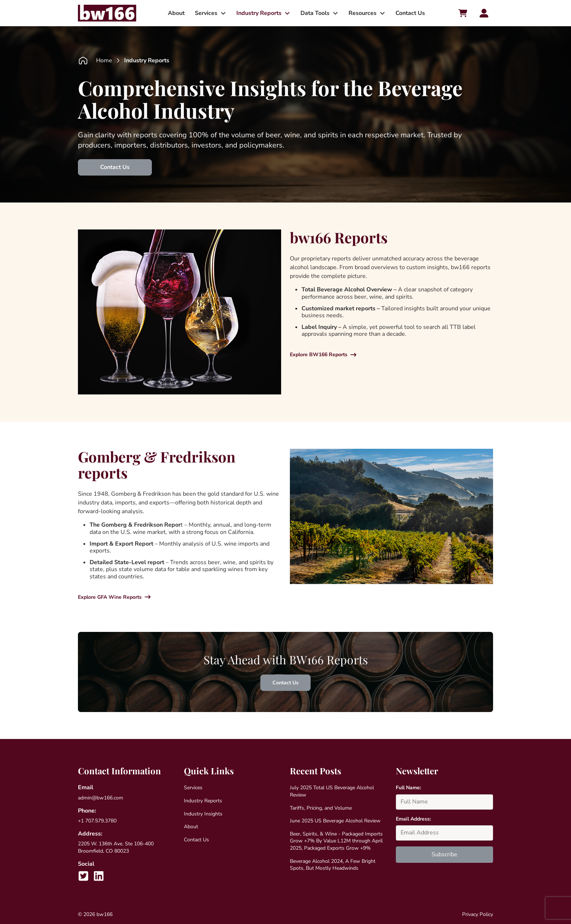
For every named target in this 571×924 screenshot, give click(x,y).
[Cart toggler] (463, 13)
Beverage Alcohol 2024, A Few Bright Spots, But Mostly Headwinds (333, 865)
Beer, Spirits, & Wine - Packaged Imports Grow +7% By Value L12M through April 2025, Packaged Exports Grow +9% (336, 841)
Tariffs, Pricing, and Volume (321, 808)
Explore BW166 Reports (319, 355)
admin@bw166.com (101, 798)
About (176, 13)
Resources (363, 13)
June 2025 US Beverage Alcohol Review (335, 821)
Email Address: (413, 819)
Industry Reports (259, 13)
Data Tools (315, 13)
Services (206, 13)
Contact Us (410, 13)
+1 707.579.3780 (97, 821)
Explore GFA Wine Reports (110, 597)
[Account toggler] (484, 13)
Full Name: (408, 788)
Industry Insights (203, 814)
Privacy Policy (478, 914)
